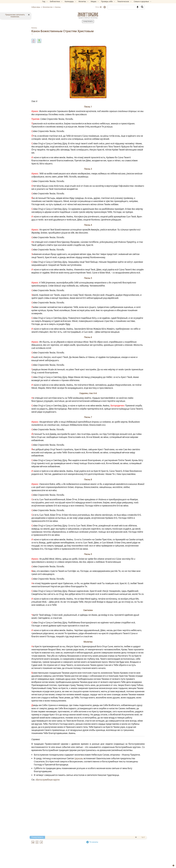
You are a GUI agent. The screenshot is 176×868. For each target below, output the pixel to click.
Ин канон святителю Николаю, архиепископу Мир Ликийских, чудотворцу (80, 862)
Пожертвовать (88, 21)
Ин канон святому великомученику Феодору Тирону (69, 865)
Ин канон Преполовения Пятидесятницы (64, 859)
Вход (90, 7)
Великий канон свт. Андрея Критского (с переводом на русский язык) (78, 857)
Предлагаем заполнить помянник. (15, 16)
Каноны (42, 28)
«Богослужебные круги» (56, 845)
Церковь (87, 824)
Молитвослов (88, 14)
